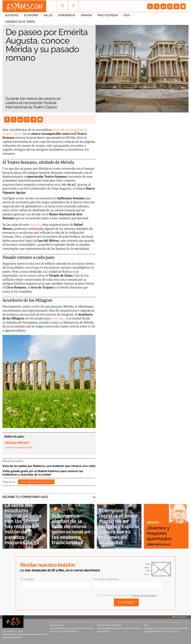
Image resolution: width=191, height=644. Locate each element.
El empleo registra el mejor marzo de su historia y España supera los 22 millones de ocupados (119, 527)
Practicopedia (108, 16)
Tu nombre (27, 579)
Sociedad (12, 16)
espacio (35, 225)
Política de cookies (109, 625)
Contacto (103, 631)
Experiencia (67, 16)
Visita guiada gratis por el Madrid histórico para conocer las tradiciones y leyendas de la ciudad (43, 473)
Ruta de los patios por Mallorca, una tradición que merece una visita (49, 466)
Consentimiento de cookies (161, 631)
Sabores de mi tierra (150, 16)
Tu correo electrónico (106, 579)
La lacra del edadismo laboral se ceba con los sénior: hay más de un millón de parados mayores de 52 (23, 524)
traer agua (59, 318)
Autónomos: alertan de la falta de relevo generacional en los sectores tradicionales (72, 529)
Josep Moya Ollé (158, 544)
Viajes (11, 24)
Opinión (86, 16)
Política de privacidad (63, 631)
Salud (48, 16)
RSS (146, 625)
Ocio (127, 16)
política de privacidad (144, 595)
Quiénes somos (12, 638)
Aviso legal (57, 625)
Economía (31, 16)
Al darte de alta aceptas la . (127, 595)
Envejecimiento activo (36, 482)
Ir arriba (180, 617)
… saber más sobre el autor (18, 447)
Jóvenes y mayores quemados (159, 533)
